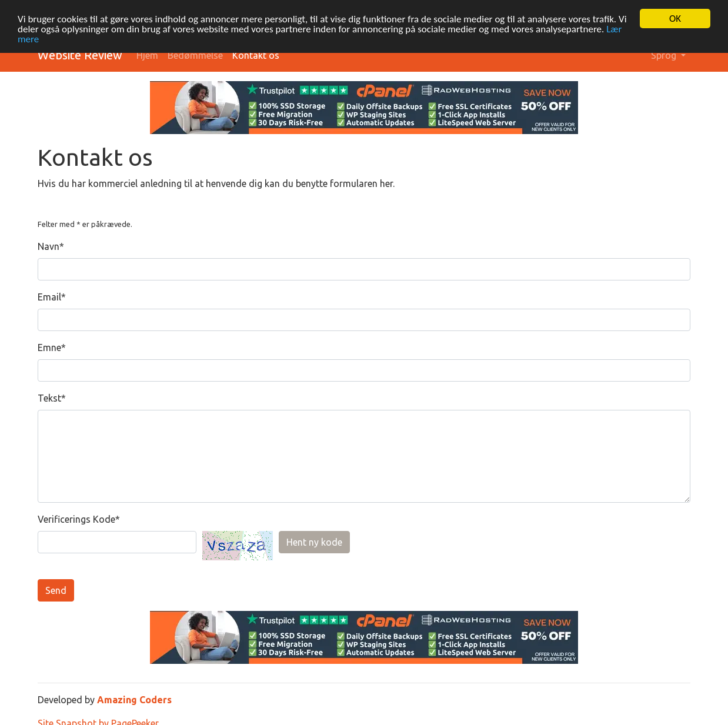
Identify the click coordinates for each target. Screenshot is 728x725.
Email (49, 297)
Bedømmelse (195, 55)
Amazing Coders (134, 700)
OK (675, 19)
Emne (49, 348)
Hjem (147, 55)
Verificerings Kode (76, 519)
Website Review (80, 55)
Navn (49, 246)
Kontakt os (256, 55)
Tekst (49, 398)
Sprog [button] (665, 55)
